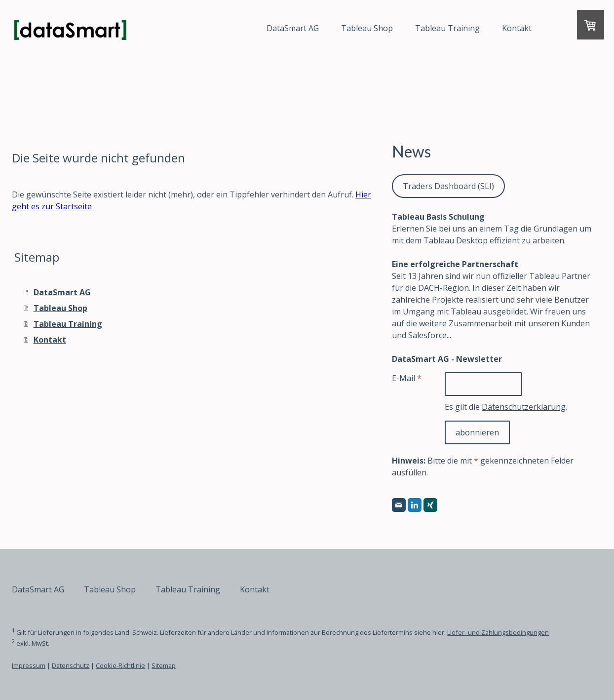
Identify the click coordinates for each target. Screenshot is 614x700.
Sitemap (187, 665)
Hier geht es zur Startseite (112, 206)
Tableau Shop (343, 28)
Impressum (52, 665)
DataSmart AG (269, 28)
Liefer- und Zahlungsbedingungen (522, 632)
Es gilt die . (496, 407)
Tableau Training (424, 28)
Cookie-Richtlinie (144, 665)
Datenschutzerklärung (513, 407)
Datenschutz (94, 665)
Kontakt (493, 28)
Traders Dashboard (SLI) (442, 186)
